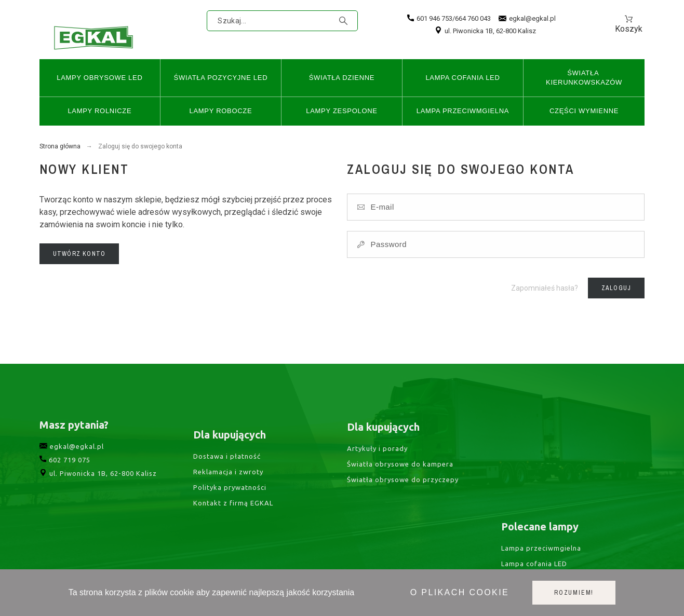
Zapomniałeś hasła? (545, 288)
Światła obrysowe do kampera (400, 484)
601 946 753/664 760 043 (449, 18)
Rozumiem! (574, 593)
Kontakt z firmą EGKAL (233, 529)
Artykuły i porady (377, 469)
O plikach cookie (460, 592)
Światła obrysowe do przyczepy (403, 500)
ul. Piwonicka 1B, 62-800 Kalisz (485, 31)
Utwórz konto (79, 254)
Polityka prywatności (230, 513)
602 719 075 (65, 479)
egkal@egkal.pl (527, 19)
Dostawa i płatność (227, 482)
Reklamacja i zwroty (228, 497)
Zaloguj (616, 288)
